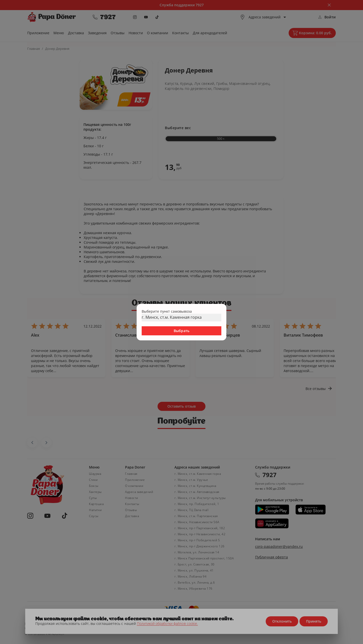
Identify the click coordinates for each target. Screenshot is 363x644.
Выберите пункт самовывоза (167, 311)
